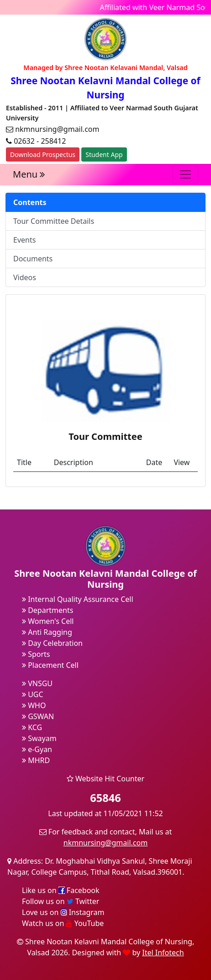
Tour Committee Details (54, 221)
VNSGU (37, 683)
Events (24, 240)
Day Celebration (52, 643)
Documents (33, 259)
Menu (29, 174)
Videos (25, 277)
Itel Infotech (163, 953)
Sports (36, 654)
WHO (34, 705)
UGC (33, 694)
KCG (32, 727)
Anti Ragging (47, 632)
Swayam (39, 738)
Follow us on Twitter (61, 901)
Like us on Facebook (61, 890)
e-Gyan (37, 749)
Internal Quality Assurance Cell (78, 599)
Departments (47, 610)
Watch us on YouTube (63, 923)
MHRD (36, 760)
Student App (104, 154)
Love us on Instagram (63, 912)
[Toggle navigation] (185, 174)
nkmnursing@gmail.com (105, 843)
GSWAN (38, 716)
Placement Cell (50, 665)
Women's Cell (48, 621)
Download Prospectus (43, 154)
